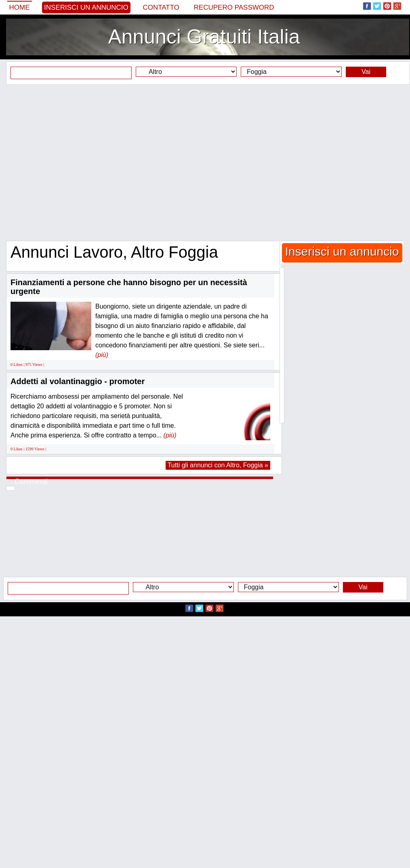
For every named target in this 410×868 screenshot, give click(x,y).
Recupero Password (234, 7)
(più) (102, 355)
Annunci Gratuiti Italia (204, 37)
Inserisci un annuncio (86, 7)
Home (20, 7)
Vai (366, 72)
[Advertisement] (202, 163)
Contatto (161, 7)
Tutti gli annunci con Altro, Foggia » (218, 465)
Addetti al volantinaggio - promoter (78, 381)
